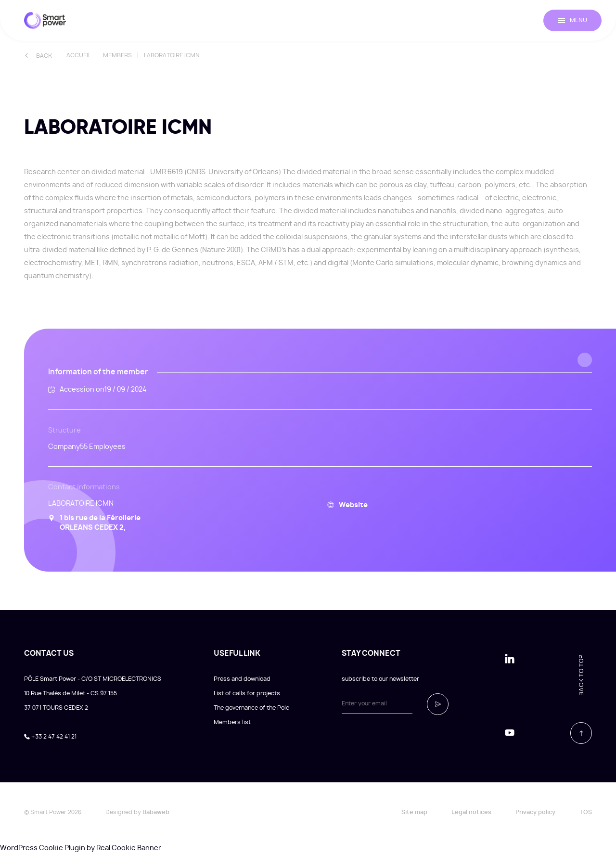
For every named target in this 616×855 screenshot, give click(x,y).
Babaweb (156, 812)
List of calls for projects (247, 693)
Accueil (79, 55)
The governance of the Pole (251, 708)
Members (117, 55)
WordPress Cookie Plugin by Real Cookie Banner (81, 848)
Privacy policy (535, 812)
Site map (414, 812)
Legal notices (471, 812)
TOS (586, 812)
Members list (232, 722)
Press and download (242, 679)
